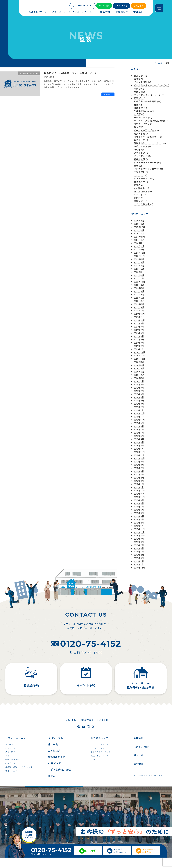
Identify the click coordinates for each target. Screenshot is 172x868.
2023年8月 (139, 262)
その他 (137, 150)
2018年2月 (139, 445)
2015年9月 (139, 539)
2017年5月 (139, 474)
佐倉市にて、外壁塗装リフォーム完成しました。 (72, 73)
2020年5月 (139, 372)
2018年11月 (139, 417)
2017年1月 (139, 487)
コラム (52, 786)
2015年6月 (139, 548)
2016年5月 (139, 513)
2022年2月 (139, 307)
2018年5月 (139, 436)
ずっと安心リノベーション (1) (149, 95)
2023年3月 (139, 275)
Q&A (93, 770)
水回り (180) (140, 92)
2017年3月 (139, 481)
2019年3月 (139, 404)
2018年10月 (139, 420)
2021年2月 (139, 346)
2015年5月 (139, 551)
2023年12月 (139, 253)
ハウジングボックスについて (104, 755)
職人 (136, 127)
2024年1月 (139, 249)
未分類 (137, 114)
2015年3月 (139, 558)
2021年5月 (139, 336)
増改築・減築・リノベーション (19, 777)
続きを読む (108, 94)
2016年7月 (139, 507)
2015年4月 (139, 555)
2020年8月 (139, 365)
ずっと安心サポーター (145, 162)
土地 (136, 166)
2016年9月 (139, 500)
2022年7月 (139, 291)
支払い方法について (100, 766)
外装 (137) (139, 89)
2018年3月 (139, 442)
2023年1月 (139, 278)
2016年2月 (139, 523)
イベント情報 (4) (142, 82)
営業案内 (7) (140, 79)
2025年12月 (139, 227)
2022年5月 (139, 298)
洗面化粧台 (10, 762)
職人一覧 (139, 766)
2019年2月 (139, 407)
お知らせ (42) (141, 76)
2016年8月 (139, 503)
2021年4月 (139, 339)
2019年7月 (139, 391)
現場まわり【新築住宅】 (146, 137)
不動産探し (139, 172)
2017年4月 (139, 478)
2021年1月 (139, 349)
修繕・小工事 (11, 781)
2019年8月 (139, 388)
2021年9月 (139, 323)
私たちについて (100, 749)
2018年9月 (139, 423)
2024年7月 (139, 243)
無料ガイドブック (143, 124)
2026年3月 (139, 221)
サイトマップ (159, 786)
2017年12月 (139, 452)
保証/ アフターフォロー (101, 762)
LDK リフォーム (12, 774)
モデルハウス (141, 117)
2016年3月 (139, 519)
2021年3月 (139, 343)
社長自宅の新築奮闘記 (145, 101)
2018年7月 (139, 429)
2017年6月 (139, 471)
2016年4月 (139, 516)
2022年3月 (139, 304)
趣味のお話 (139, 159)
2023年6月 (139, 266)
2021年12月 (139, 314)
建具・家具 (139, 133)
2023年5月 (139, 269)
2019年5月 (139, 397)
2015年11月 (139, 532)
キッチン (9, 755)
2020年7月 (139, 368)
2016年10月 (139, 497)
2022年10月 (139, 282)
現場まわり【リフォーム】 (147, 143)
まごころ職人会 (142, 204)
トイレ (8, 766)
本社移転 (138, 185)
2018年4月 (139, 439)
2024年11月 (139, 237)
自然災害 (138, 105)
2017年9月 (139, 462)
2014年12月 (139, 568)
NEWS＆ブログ (57, 767)
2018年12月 (139, 413)
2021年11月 (139, 317)
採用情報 (139, 774)
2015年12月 (139, 529)
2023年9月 (139, 259)
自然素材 (138, 108)
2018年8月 (139, 426)
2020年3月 (139, 378)
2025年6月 (139, 230)
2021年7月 (139, 330)
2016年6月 (139, 510)
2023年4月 (139, 272)
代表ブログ (139, 98)
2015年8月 (139, 542)
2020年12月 (139, 352)
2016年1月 (139, 526)
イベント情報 (56, 749)
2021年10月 (139, 320)
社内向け (138, 198)
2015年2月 (139, 561)
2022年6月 (139, 294)
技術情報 (138, 201)
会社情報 (139, 749)
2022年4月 (139, 301)
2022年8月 (139, 288)
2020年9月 (139, 362)
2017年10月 (139, 458)
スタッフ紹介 (141, 757)
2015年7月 (139, 545)
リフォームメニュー (17, 749)
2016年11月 (139, 494)
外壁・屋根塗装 (12, 770)
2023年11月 (139, 256)
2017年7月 (139, 468)
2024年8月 (139, 240)
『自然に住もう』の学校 (146, 169)
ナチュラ (138, 175)
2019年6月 (139, 394)
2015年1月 (139, 564)
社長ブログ (54, 774)
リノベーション (142, 178)
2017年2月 (139, 484)
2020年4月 (139, 375)
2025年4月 (139, 233)
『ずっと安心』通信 (60, 780)
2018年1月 (139, 449)
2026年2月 (139, 224)
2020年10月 (139, 359)
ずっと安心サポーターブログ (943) (152, 85)
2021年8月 (139, 327)
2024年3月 (139, 246)
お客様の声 (139, 182)
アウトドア (139, 153)
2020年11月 (139, 355)
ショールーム (141, 191)
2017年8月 (139, 465)
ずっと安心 (139, 156)
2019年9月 (139, 384)
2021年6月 (139, 333)
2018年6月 (139, 433)
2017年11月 (139, 455)
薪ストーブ (139, 140)
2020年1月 (139, 381)
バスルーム (10, 759)
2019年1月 (139, 410)
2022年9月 (139, 285)
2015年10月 (139, 535)
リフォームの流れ (99, 759)
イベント (138, 195)
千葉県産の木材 (142, 111)
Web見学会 (139, 188)
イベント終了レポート (145, 130)
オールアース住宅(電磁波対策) (149, 121)
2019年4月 (139, 400)
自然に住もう (141, 146)
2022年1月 (139, 310)
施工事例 (53, 755)
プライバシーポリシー (142, 786)
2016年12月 (139, 490)
